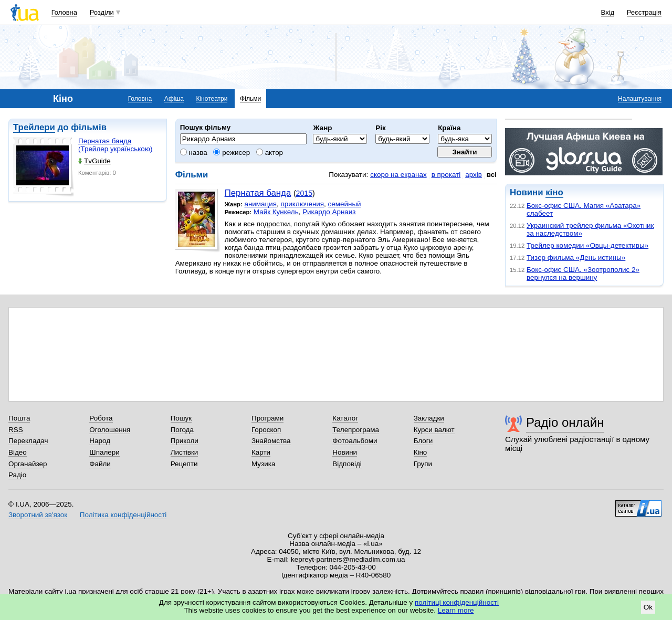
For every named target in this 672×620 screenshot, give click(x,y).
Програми (267, 418)
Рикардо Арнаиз (329, 212)
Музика (263, 464)
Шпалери (104, 452)
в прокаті (446, 175)
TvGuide (94, 161)
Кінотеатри (212, 99)
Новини (345, 452)
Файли (100, 464)
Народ (100, 441)
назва (194, 153)
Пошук (181, 418)
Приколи (185, 441)
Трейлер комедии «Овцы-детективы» (587, 245)
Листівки (185, 452)
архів (474, 175)
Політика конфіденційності (123, 515)
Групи (423, 464)
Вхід (608, 12)
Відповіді (347, 464)
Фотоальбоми (355, 441)
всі (492, 175)
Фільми (250, 99)
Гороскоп (266, 430)
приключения (303, 204)
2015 (304, 193)
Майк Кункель (276, 212)
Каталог (345, 418)
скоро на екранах (398, 175)
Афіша (174, 99)
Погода (182, 430)
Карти (261, 452)
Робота (101, 418)
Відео (18, 452)
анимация (260, 204)
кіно (554, 192)
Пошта (19, 418)
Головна (64, 12)
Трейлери (34, 127)
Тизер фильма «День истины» (576, 258)
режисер (232, 153)
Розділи (102, 12)
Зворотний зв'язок (38, 515)
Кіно (421, 452)
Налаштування (640, 99)
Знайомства (271, 441)
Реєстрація (644, 12)
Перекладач (28, 441)
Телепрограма (356, 430)
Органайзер (28, 464)
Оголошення (110, 430)
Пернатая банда (258, 193)
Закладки (429, 418)
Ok (648, 607)
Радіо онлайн (565, 422)
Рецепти (184, 464)
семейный (345, 204)
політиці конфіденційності (457, 602)
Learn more (456, 610)
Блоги (423, 441)
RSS (16, 430)
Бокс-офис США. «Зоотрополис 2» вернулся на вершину (583, 274)
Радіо (17, 475)
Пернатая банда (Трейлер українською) (115, 145)
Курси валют (434, 430)
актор (270, 153)
